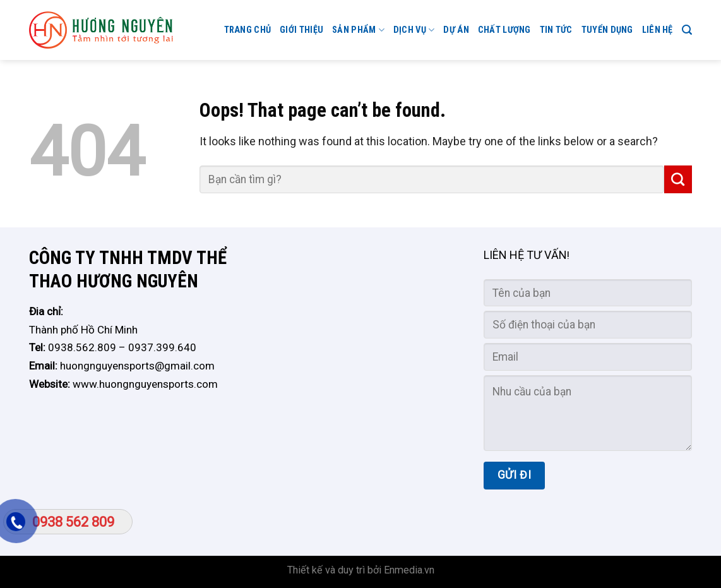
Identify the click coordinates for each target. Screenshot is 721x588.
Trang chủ (248, 30)
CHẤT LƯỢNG (504, 30)
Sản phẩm (358, 30)
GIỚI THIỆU (301, 30)
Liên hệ (658, 30)
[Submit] (678, 179)
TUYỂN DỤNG (607, 30)
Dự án (456, 30)
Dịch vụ (414, 30)
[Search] (687, 30)
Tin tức (556, 30)
